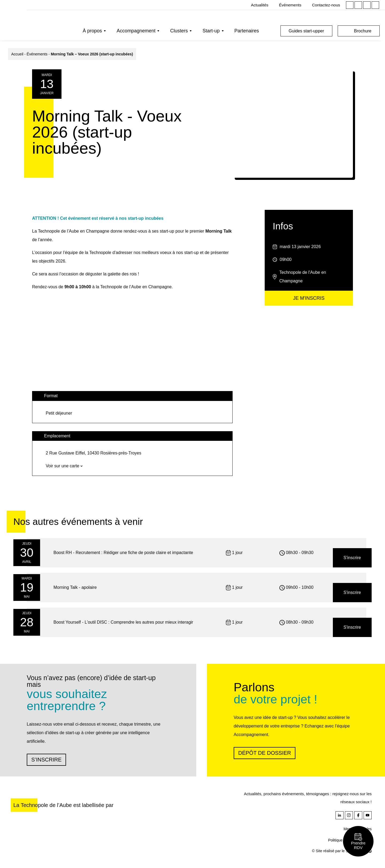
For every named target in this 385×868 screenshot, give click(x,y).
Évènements (290, 5)
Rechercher (271, 31)
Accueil (17, 54)
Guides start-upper (307, 31)
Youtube (375, 5)
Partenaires (247, 31)
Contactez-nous (326, 5)
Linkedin (350, 5)
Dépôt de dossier (265, 753)
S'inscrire (352, 558)
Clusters (179, 31)
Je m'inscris (309, 298)
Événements (37, 54)
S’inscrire (46, 760)
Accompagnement (136, 31)
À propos (92, 31)
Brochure (363, 31)
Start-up (211, 31)
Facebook (367, 5)
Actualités (260, 5)
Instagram (358, 5)
